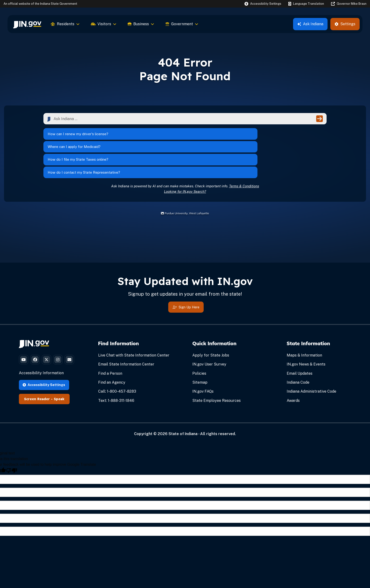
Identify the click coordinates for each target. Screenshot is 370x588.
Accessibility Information (41, 360)
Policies (199, 342)
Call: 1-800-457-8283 (117, 361)
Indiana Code (298, 352)
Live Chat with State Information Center (134, 325)
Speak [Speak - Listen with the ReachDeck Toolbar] (59, 386)
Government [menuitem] (182, 24)
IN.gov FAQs (203, 361)
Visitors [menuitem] (104, 24)
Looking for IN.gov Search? (185, 161)
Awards (293, 370)
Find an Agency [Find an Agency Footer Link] (112, 352)
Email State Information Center (126, 334)
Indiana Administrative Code (311, 361)
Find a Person (110, 342)
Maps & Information (304, 325)
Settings (345, 24)
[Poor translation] (12, 458)
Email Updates (300, 342)
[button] (263, 4)
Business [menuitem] (141, 24)
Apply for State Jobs (211, 325)
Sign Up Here (186, 277)
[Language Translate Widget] (306, 4)
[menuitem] (27, 24)
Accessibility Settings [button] (44, 372)
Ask (310, 24)
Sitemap (200, 352)
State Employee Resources (217, 370)
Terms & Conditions (244, 155)
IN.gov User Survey (209, 334)
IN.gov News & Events (306, 334)
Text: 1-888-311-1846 (116, 370)
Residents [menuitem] (65, 24)
